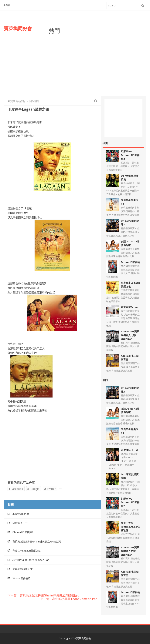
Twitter (50, 489)
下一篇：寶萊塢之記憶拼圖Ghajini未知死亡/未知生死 (43, 595)
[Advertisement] (97, 62)
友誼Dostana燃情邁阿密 (130, 243)
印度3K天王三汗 (21, 523)
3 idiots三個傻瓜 (21, 578)
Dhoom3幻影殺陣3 (23, 532)
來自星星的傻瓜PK (23, 569)
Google (33, 489)
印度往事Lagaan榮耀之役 (27, 551)
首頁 (7, 5)
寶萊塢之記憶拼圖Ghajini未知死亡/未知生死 (37, 542)
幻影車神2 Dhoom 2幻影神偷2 (130, 155)
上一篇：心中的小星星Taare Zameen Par (69, 599)
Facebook (16, 489)
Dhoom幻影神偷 (130, 262)
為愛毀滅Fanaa (21, 514)
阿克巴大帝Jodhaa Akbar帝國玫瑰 (131, 527)
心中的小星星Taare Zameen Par (31, 560)
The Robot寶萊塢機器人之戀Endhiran (130, 335)
